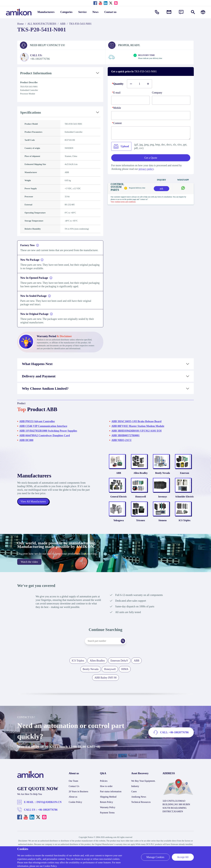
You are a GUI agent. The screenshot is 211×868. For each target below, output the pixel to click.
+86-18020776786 (48, 815)
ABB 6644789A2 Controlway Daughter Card (45, 435)
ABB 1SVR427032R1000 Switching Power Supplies (48, 431)
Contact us (110, 12)
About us (73, 802)
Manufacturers (46, 12)
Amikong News (139, 802)
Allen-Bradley (141, 475)
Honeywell (141, 500)
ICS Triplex (185, 526)
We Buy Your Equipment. (143, 786)
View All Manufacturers (33, 504)
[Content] (151, 133)
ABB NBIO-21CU (122, 440)
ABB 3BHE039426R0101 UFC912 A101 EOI (136, 431)
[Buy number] (139, 84)
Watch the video (29, 567)
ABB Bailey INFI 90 (106, 683)
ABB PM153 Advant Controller (37, 421)
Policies (104, 786)
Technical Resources (141, 807)
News (95, 12)
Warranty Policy (108, 813)
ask (161, 189)
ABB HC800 (26, 440)
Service (82, 12)
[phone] (151, 116)
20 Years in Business (78, 797)
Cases (134, 797)
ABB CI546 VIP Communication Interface (43, 426)
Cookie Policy (75, 807)
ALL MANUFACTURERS (42, 24)
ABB (63, 24)
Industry (135, 792)
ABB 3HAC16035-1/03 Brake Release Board (136, 421)
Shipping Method (108, 802)
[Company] (171, 100)
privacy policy (146, 169)
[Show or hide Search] (193, 12)
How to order (106, 792)
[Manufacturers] (203, 12)
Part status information (111, 797)
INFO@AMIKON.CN (49, 808)
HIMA (125, 675)
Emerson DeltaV (119, 666)
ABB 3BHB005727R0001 (126, 435)
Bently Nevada (163, 475)
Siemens (163, 526)
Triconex (141, 526)
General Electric (119, 500)
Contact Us (74, 792)
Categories (66, 12)
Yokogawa (119, 526)
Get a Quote (151, 158)
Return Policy (107, 807)
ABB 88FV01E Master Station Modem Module (138, 426)
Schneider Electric (185, 500)
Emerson (185, 475)
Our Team (73, 786)
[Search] (125, 646)
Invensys (163, 500)
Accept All (183, 857)
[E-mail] (130, 100)
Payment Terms (107, 818)
